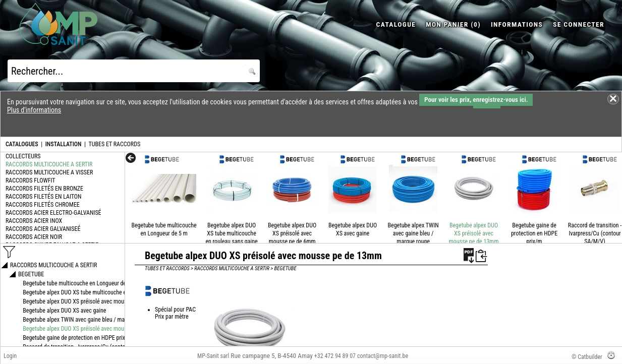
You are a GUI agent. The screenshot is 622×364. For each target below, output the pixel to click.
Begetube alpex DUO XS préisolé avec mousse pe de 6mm (292, 233)
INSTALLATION (64, 144)
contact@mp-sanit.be (383, 356)
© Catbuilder (587, 357)
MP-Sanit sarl (213, 356)
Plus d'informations (34, 110)
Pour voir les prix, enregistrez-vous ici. (476, 100)
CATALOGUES (22, 144)
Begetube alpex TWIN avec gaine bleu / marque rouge (413, 233)
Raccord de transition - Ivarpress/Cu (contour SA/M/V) (595, 233)
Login (10, 356)
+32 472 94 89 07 (335, 356)
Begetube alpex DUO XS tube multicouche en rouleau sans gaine (231, 233)
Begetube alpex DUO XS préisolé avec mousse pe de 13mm (474, 233)
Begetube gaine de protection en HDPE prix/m (534, 233)
